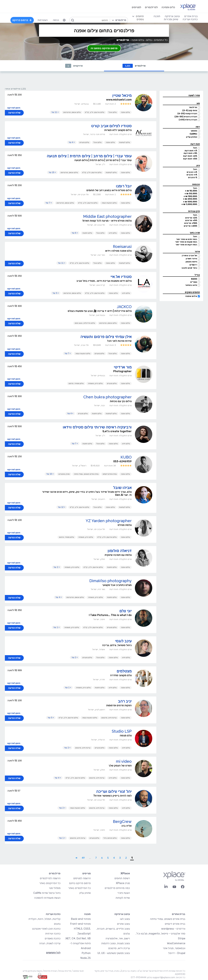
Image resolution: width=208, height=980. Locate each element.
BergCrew (122, 821)
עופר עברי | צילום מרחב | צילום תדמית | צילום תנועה (89, 156)
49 (83, 858)
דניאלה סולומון (120, 551)
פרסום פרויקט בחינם (80, 883)
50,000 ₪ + (191, 193)
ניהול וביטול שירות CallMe (47, 893)
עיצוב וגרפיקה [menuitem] (172, 16)
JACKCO (124, 307)
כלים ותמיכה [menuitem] (168, 7)
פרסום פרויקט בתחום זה (104, 48)
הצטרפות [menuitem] (43, 20)
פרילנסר (193, 107)
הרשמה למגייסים (82, 878)
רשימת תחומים (122, 878)
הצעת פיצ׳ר (124, 893)
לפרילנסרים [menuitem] (151, 7)
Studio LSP (122, 731)
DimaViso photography (110, 581)
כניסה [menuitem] (56, 20)
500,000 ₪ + (190, 202)
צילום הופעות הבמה (109, 203)
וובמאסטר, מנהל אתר (174, 948)
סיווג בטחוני (191, 285)
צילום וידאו (113, 233)
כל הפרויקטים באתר (50, 883)
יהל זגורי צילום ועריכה (114, 791)
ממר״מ (194, 282)
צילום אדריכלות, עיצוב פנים (85, 323)
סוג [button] (198, 103)
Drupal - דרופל (177, 953)
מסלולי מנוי (55, 888)
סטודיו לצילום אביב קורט (111, 126)
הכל (195, 148)
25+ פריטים (191, 218)
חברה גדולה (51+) (188, 120)
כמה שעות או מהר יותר (186, 242)
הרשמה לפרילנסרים (50, 878)
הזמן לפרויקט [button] (14, 108)
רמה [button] (198, 127)
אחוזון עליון (192, 137)
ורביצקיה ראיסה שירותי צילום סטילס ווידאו (97, 427)
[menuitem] (64, 20)
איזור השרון (191, 259)
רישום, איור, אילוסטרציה (118, 938)
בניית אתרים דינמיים (110, 474)
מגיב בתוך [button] (195, 233)
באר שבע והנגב (189, 268)
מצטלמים (124, 671)
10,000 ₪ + (191, 191)
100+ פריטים (191, 223)
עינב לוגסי (123, 641)
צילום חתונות (87, 233)
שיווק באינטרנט (64, 474)
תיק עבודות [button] (194, 211)
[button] (181, 96)
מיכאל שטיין (122, 95)
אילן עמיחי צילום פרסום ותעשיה (106, 337)
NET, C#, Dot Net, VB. (78, 938)
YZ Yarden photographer (109, 521)
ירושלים (193, 265)
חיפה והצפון (191, 262)
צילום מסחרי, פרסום (76, 383)
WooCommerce (176, 943)
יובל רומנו (124, 186)
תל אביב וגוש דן (189, 255)
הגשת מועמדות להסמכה (47, 898)
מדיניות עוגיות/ (64, 971)
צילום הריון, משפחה (95, 383)
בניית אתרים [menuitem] (191, 16)
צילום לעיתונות (125, 142)
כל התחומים (161, 40)
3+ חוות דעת (191, 151)
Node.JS (86, 958)
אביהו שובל (122, 488)
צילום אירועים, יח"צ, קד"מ (95, 112)
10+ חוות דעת (190, 153)
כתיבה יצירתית (53, 934)
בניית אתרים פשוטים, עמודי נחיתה (86, 474)
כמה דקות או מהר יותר (186, 245)
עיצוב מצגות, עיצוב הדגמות (116, 943)
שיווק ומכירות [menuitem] (171, 19)
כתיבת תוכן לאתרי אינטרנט (46, 929)
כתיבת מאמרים (53, 938)
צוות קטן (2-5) (190, 110)
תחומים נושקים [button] (192, 292)
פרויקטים (74, 66)
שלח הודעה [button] (14, 113)
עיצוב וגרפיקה (122, 914)
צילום (149, 40)
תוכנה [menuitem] (157, 16)
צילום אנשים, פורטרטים (72, 112)
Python (86, 953)
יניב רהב (125, 701)
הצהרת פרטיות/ (50, 971)
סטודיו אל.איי (121, 277)
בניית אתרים (179, 914)
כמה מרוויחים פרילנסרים (117, 888)
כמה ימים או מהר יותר (187, 239)
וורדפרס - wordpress (173, 929)
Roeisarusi (122, 247)
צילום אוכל (113, 112)
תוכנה (87, 914)
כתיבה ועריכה (53, 914)
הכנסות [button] (196, 184)
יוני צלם (126, 611)
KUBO (126, 457)
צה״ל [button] (197, 275)
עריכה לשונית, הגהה (50, 943)
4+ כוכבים (192, 175)
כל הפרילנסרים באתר (79, 888)
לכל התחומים (53, 953)
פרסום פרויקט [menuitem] (22, 20)
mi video (124, 761)
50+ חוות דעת (190, 159)
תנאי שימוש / (77, 971)
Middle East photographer (107, 216)
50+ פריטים (191, 220)
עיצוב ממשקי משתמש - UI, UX (114, 953)
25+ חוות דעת (190, 156)
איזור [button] (197, 252)
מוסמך (194, 131)
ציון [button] (198, 166)
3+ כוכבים (192, 172)
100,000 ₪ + (190, 196)
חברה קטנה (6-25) (187, 113)
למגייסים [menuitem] (136, 7)
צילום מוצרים (84, 142)
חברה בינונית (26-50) (186, 117)
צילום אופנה (191, 296)
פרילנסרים (134, 66)
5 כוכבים (193, 177)
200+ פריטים (190, 226)
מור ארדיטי (123, 367)
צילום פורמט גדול (110, 838)
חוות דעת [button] (195, 144)
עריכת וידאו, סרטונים (109, 718)
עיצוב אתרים (123, 924)
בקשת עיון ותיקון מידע (32, 971)
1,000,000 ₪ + (189, 204)
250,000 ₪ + (190, 199)
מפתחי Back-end (81, 919)
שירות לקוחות (123, 898)
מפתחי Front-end (80, 924)
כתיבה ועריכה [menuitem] (190, 19)
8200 (194, 279)
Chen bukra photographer (107, 397)
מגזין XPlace (123, 883)
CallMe (193, 134)
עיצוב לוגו (125, 919)
